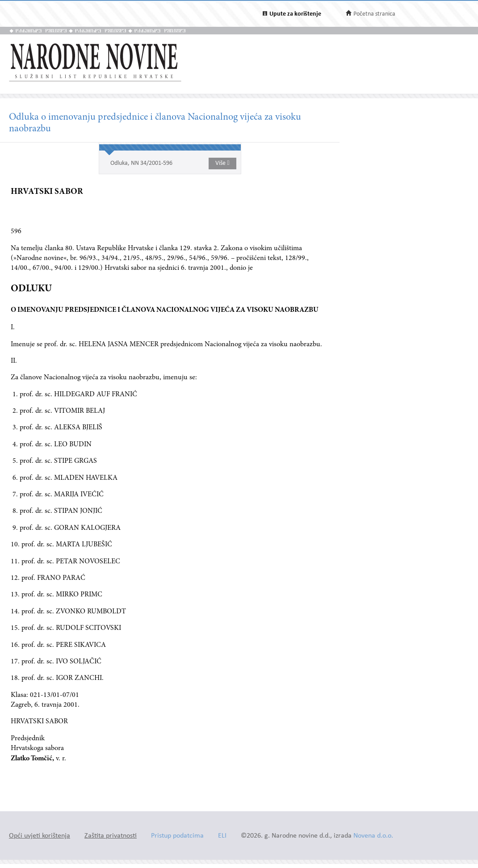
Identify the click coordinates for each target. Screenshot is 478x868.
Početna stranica (374, 14)
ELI (222, 836)
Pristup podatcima (177, 836)
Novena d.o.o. (373, 836)
